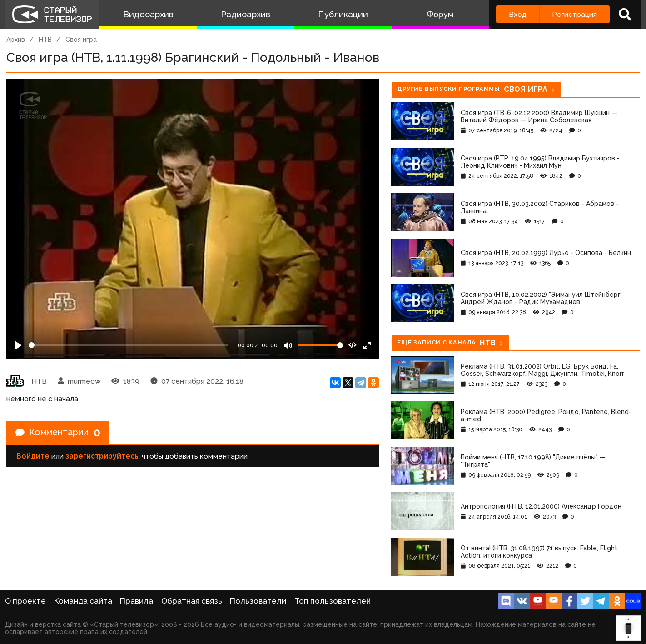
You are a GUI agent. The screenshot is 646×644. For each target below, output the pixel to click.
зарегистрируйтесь (102, 456)
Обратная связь (192, 601)
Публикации (343, 14)
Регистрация (574, 14)
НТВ (45, 40)
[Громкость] (320, 345)
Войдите (33, 456)
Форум (440, 14)
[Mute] (288, 345)
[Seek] (128, 345)
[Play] (18, 345)
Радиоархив (246, 14)
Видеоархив (148, 14)
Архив (16, 40)
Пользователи (258, 601)
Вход (518, 14)
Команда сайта (83, 601)
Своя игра (81, 40)
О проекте (25, 601)
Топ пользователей (333, 601)
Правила (137, 601)
